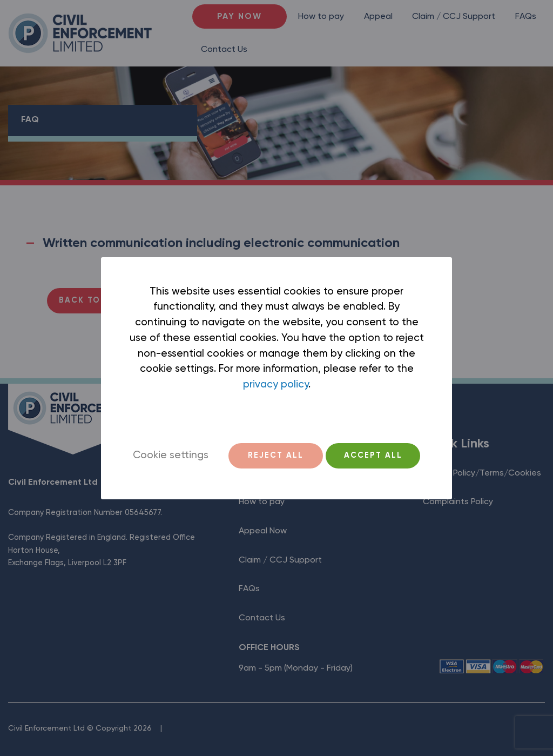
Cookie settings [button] (171, 455)
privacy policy (276, 384)
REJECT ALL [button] (276, 456)
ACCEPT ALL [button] (373, 456)
